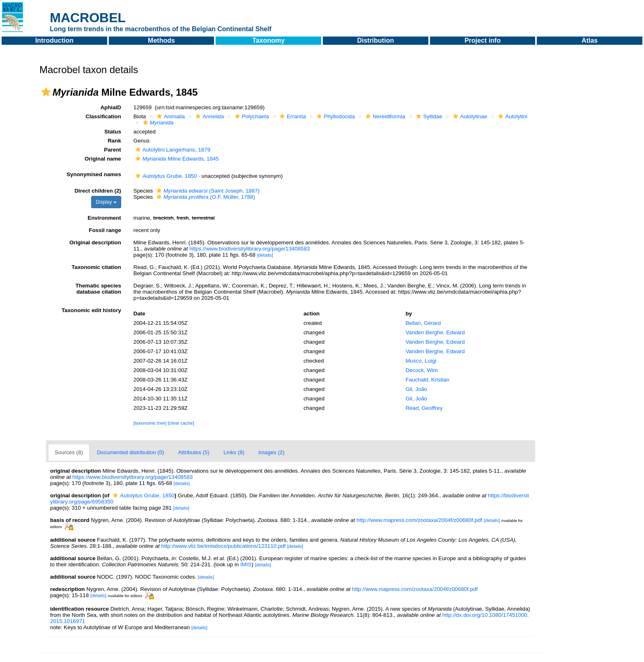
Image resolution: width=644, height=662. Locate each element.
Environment (104, 218)
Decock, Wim (422, 370)
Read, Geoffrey (424, 408)
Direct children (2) (98, 191)
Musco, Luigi (421, 361)
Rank (114, 141)
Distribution (375, 40)
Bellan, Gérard (423, 323)
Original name (103, 159)
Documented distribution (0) (131, 452)
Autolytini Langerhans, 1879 (172, 150)
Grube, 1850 (165, 176)
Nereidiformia (384, 116)
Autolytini (512, 116)
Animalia (170, 116)
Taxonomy (268, 40)
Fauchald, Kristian (427, 380)
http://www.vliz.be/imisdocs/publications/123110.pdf (223, 546)
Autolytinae (469, 116)
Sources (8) (69, 452)
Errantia (292, 116)
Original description (95, 243)
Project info (483, 40)
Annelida (209, 116)
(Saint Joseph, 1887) (207, 191)
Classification (103, 116)
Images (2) (271, 452)
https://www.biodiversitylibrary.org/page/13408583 (250, 249)
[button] (46, 92)
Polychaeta (251, 116)
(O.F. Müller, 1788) (205, 197)
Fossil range (105, 230)
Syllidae (428, 116)
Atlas (590, 40)
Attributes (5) (194, 452)
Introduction (54, 40)
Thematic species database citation (98, 289)
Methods (161, 40)
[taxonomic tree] (150, 423)
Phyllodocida (335, 116)
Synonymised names (94, 174)
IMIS (246, 564)
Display (106, 202)
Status (113, 132)
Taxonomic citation (96, 267)
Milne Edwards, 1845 (176, 159)
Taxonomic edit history (91, 310)
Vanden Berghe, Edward (435, 332)
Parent (112, 150)
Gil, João (416, 389)
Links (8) (234, 452)
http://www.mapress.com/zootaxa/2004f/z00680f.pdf (419, 520)
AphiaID (110, 107)
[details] (265, 255)
